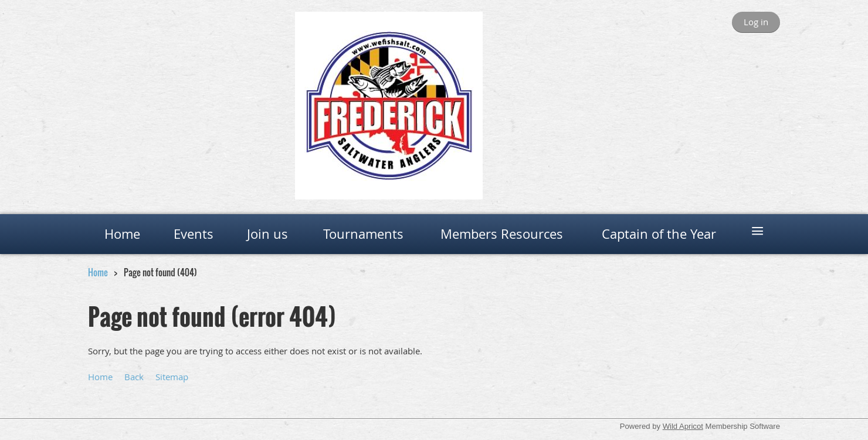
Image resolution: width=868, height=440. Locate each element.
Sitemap (172, 377)
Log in (756, 22)
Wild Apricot (683, 426)
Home (98, 272)
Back (134, 377)
